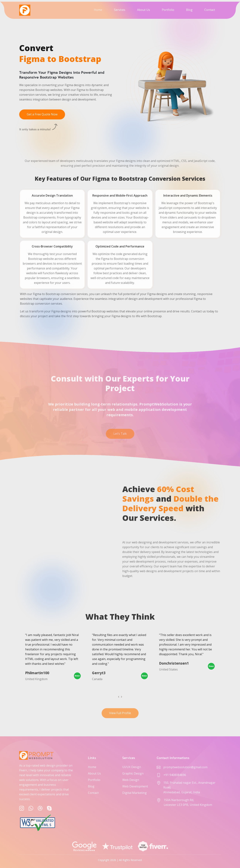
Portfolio (168, 10)
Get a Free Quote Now (42, 118)
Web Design (131, 780)
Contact (210, 10)
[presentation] (119, 697)
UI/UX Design (132, 767)
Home (98, 10)
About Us (144, 10)
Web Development (135, 786)
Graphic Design (133, 773)
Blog (189, 10)
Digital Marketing (135, 793)
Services (120, 10)
